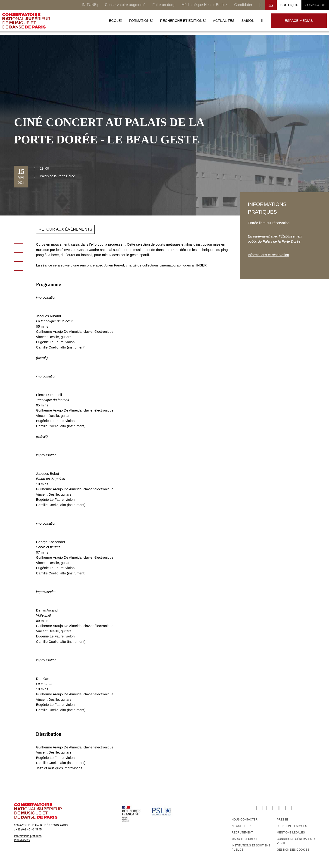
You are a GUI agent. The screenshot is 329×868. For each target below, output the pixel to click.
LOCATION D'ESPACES (292, 826)
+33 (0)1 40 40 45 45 (29, 830)
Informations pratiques (28, 836)
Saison (248, 21)
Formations (141, 21)
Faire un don (163, 5)
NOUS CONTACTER (245, 820)
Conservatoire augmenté (125, 5)
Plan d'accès (22, 840)
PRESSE (283, 820)
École (116, 21)
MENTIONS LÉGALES (291, 833)
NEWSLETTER (241, 826)
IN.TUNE (90, 5)
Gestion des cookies (293, 850)
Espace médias (299, 21)
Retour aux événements (66, 229)
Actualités (224, 21)
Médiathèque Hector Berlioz (204, 5)
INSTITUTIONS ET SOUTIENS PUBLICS (251, 848)
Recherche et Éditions (183, 21)
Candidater (243, 5)
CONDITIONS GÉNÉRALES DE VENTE (297, 841)
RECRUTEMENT (242, 833)
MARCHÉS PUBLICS (245, 839)
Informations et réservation (269, 255)
